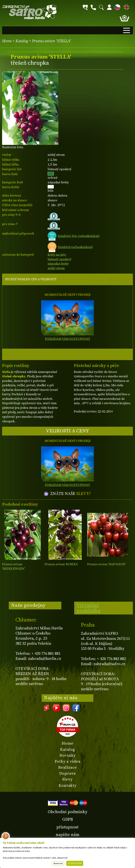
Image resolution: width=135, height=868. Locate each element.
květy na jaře (57, 255)
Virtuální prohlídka (89, 608)
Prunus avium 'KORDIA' (61, 564)
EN (126, 7)
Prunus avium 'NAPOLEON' (106, 564)
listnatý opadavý (60, 259)
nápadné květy (58, 264)
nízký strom (56, 268)
